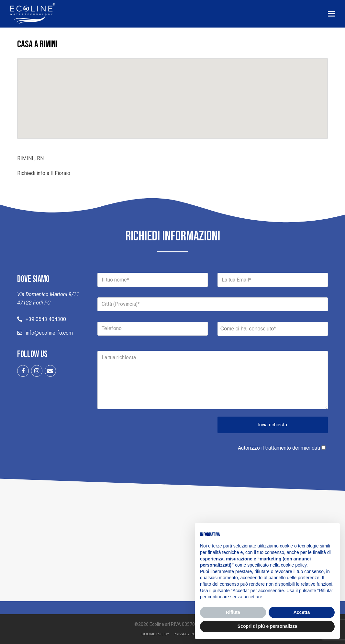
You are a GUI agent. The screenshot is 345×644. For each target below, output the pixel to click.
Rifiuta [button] (233, 612)
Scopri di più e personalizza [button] (267, 626)
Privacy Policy (189, 634)
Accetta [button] (302, 612)
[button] (332, 14)
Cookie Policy (155, 634)
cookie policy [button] (294, 565)
